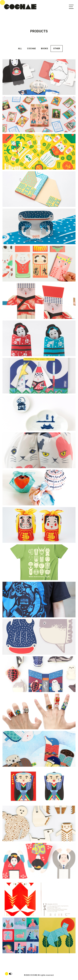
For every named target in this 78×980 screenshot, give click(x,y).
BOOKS (44, 49)
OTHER (57, 49)
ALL (20, 49)
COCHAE (31, 49)
